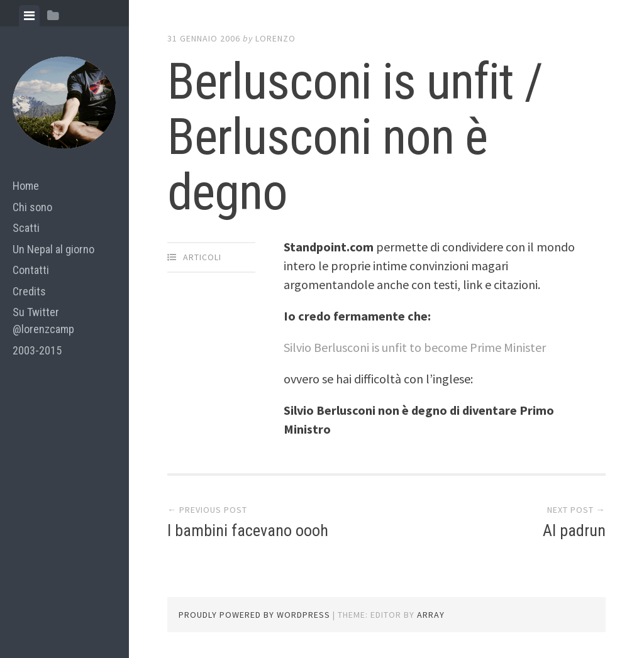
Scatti (26, 228)
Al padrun (574, 530)
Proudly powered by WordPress (254, 615)
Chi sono (32, 207)
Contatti (31, 270)
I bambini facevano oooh (248, 530)
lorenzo (275, 38)
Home (26, 186)
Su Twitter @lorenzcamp (43, 321)
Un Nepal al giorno (53, 249)
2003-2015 (37, 350)
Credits (29, 291)
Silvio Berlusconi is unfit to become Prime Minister (415, 347)
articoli (202, 257)
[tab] (29, 16)
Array (431, 615)
